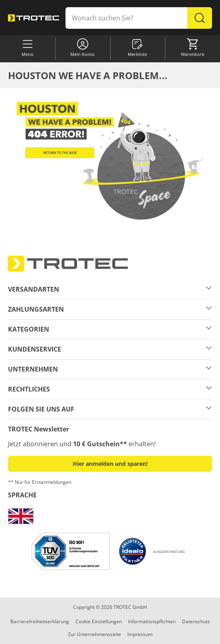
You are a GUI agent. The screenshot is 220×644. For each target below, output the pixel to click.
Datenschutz (196, 621)
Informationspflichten (152, 621)
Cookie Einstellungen (99, 621)
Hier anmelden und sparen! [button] (110, 464)
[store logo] (34, 18)
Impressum (140, 634)
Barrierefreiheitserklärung (40, 621)
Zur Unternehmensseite (94, 634)
